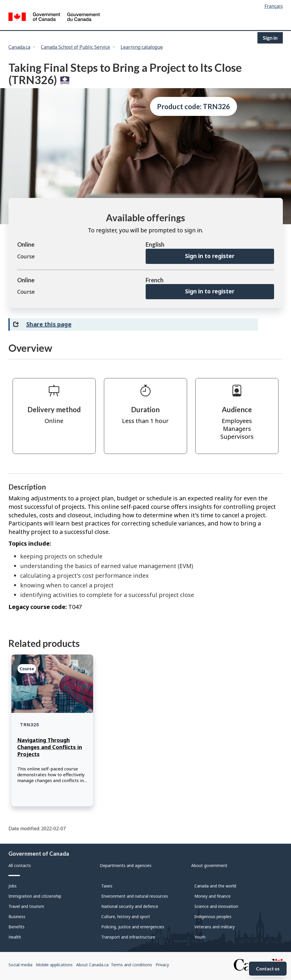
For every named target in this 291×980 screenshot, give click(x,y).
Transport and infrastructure (128, 937)
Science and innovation (216, 906)
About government (209, 865)
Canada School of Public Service (75, 47)
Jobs (13, 886)
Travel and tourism (26, 906)
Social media (20, 965)
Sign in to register (210, 256)
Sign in (270, 38)
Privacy (162, 965)
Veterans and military (215, 927)
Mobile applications (54, 965)
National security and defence (130, 906)
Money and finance (212, 896)
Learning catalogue (142, 47)
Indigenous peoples (213, 917)
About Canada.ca (92, 965)
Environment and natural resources (135, 896)
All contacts (20, 865)
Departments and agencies (126, 865)
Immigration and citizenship (35, 896)
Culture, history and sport (126, 917)
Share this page (49, 324)
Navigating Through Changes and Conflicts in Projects (50, 747)
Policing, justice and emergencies (133, 927)
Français (274, 6)
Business (17, 917)
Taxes (107, 886)
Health (15, 937)
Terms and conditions (131, 965)
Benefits (16, 927)
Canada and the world (215, 886)
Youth (200, 937)
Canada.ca (19, 47)
